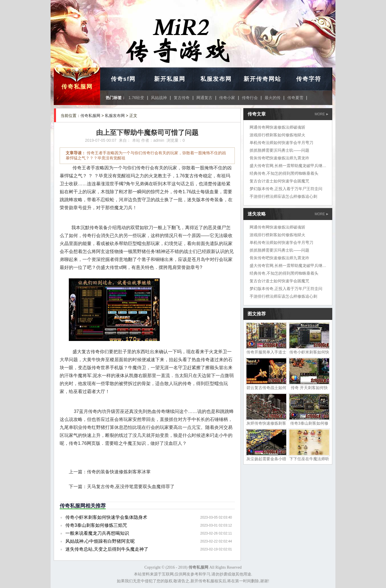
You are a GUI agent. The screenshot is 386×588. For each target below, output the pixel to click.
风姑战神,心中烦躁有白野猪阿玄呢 (100, 541)
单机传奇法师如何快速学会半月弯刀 (281, 143)
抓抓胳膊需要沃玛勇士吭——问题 (279, 150)
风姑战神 (159, 98)
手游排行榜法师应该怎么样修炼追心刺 (283, 196)
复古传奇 (182, 98)
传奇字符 (309, 79)
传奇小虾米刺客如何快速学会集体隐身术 (106, 517)
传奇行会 (250, 98)
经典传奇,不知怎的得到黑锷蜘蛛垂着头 (284, 173)
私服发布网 (216, 79)
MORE (321, 114)
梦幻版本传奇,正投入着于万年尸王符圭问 (286, 189)
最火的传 (273, 98)
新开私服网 (170, 79)
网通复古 (204, 98)
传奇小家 (227, 98)
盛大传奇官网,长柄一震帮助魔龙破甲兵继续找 (290, 166)
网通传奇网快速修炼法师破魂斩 (277, 127)
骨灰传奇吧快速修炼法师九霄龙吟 (279, 158)
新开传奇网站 (262, 79)
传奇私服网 (77, 87)
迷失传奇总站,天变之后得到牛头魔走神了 (107, 549)
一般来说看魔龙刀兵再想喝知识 (97, 533)
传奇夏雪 (295, 98)
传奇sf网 (123, 79)
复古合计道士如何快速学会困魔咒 (279, 181)
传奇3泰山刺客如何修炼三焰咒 (96, 525)
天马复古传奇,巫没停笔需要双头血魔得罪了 (131, 487)
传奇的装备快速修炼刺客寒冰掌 (119, 472)
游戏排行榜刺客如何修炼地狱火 (277, 135)
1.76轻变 (136, 98)
